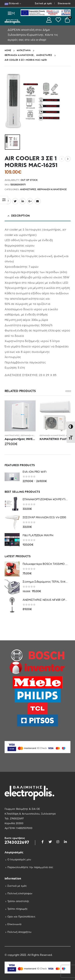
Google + (30, 201)
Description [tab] (20, 216)
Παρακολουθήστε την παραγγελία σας (30, 867)
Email (38, 201)
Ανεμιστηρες (28, 190)
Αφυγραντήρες (12, 436)
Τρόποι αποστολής (18, 901)
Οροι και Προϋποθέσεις (21, 917)
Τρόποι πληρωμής (17, 909)
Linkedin (65, 842)
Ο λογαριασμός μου (19, 860)
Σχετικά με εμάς (43, 4)
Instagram (58, 842)
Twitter (15, 201)
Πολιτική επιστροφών (20, 893)
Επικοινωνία (64, 4)
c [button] (66, 391)
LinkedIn (23, 201)
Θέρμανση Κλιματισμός (52, 190)
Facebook (43, 842)
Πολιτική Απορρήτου (19, 932)
